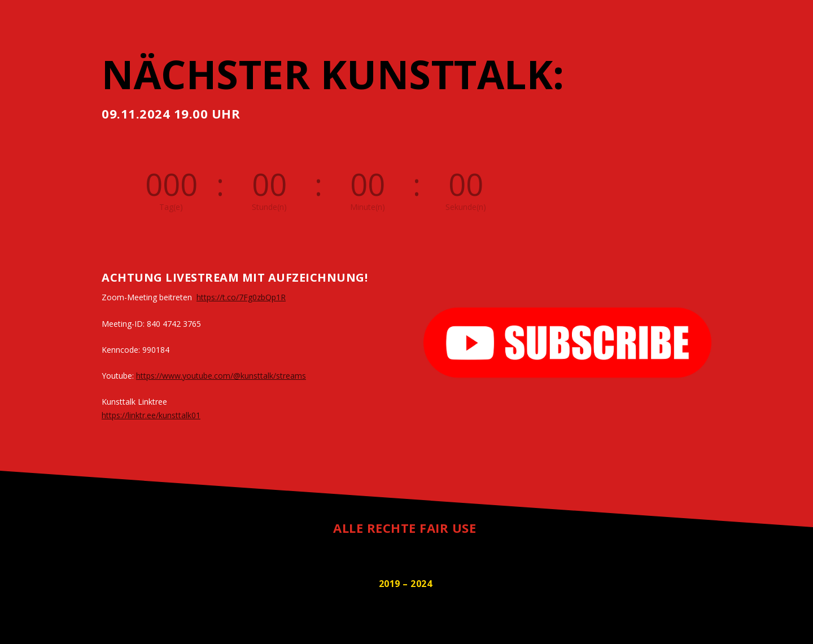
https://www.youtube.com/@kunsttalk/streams (221, 376)
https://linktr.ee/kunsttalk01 (151, 415)
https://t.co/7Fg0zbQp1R (241, 297)
